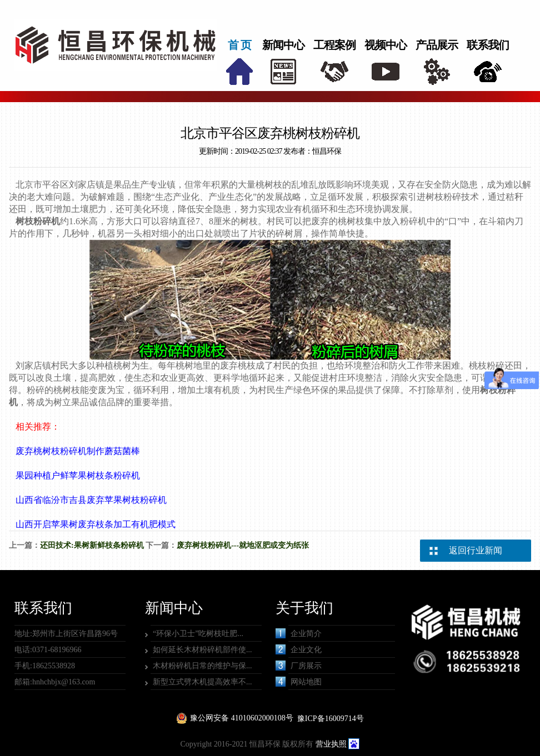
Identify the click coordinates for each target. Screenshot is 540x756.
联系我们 (488, 45)
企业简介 (299, 633)
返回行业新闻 (476, 550)
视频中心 (386, 45)
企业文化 (299, 649)
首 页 (239, 45)
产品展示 (437, 45)
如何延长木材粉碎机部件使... (202, 650)
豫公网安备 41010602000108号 (242, 718)
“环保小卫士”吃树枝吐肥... (198, 634)
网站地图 (299, 682)
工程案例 (334, 45)
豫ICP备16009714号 (331, 719)
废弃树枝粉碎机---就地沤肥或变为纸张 (243, 545)
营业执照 (331, 744)
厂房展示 (299, 666)
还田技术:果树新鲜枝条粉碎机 (92, 545)
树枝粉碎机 (38, 221)
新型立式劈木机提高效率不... (202, 682)
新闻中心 (283, 45)
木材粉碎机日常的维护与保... (202, 666)
